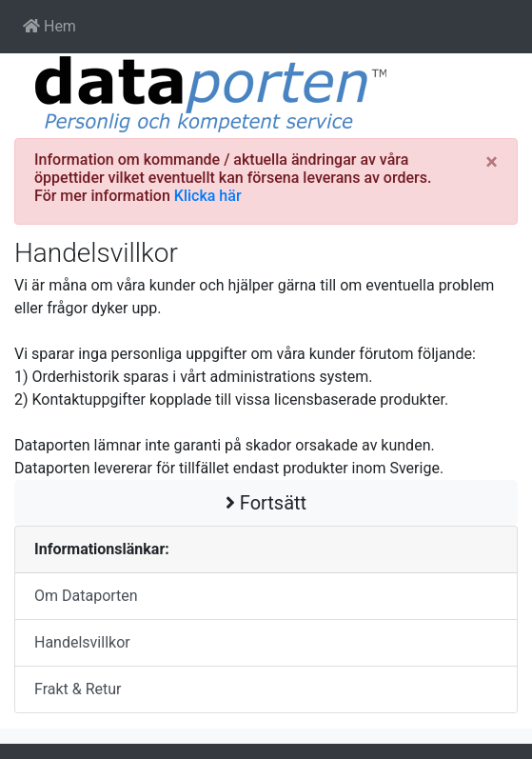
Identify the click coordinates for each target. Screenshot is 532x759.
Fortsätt (266, 503)
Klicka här (208, 196)
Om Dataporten (86, 596)
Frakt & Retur (78, 689)
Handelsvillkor (82, 642)
